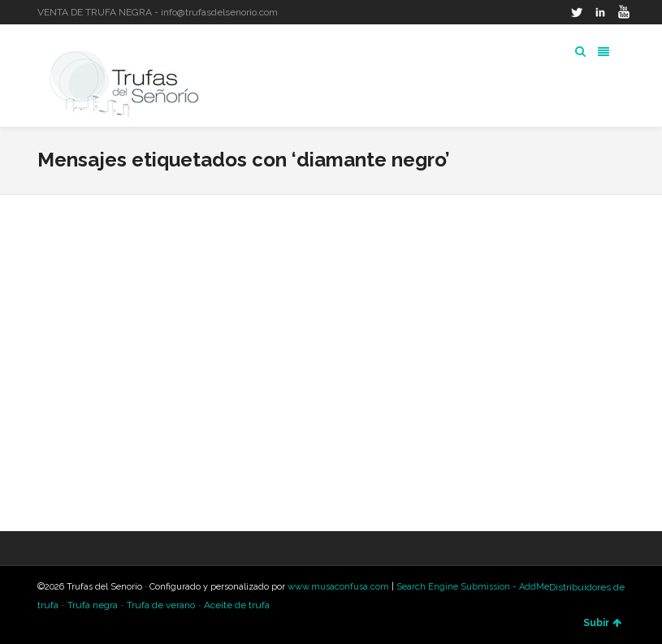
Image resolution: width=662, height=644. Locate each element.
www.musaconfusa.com (338, 587)
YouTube (624, 12)
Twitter (577, 12)
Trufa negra (93, 605)
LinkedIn (600, 12)
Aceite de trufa (237, 605)
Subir (602, 623)
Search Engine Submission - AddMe (473, 587)
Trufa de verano (161, 605)
